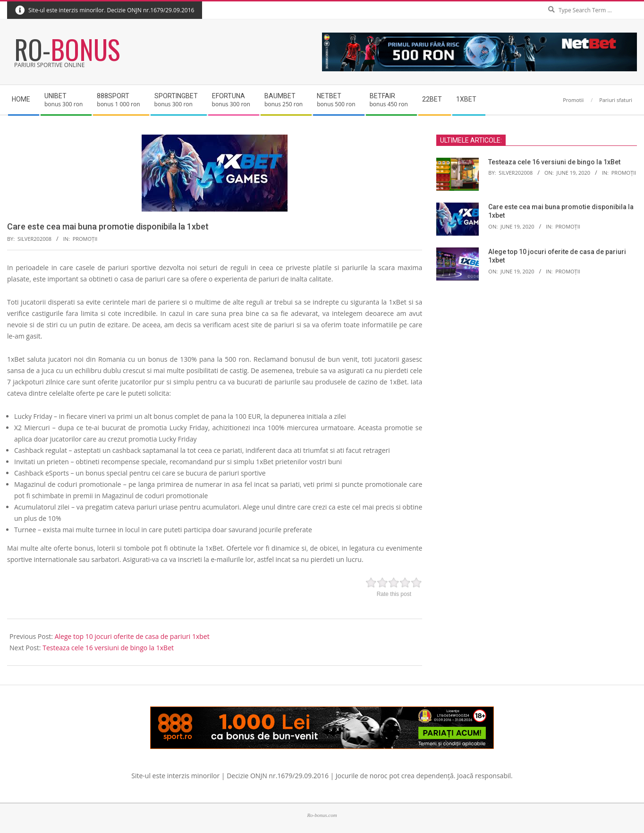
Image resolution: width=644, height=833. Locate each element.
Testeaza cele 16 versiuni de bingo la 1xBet (108, 648)
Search (635, 2)
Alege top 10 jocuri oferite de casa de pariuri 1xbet (132, 636)
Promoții (85, 239)
